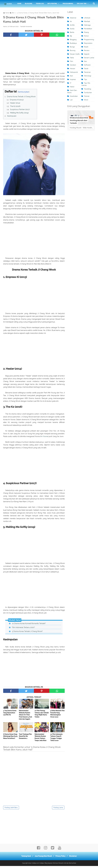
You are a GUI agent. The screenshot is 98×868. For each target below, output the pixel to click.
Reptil (86, 47)
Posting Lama (58, 810)
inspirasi (73, 79)
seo (85, 61)
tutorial (87, 96)
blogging (73, 40)
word (86, 100)
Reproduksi (88, 43)
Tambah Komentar (26, 27)
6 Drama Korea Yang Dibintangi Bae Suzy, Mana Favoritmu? (10, 738)
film (71, 61)
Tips (85, 79)
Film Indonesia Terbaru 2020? (23, 629)
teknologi (88, 76)
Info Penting (52, 4)
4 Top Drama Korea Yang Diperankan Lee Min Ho (10, 715)
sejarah (87, 54)
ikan (71, 76)
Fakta (72, 58)
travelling (87, 89)
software (87, 65)
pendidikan (88, 29)
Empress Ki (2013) (17, 101)
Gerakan (73, 65)
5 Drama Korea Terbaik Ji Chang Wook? (27, 633)
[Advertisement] (34, 56)
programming (89, 40)
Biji (71, 36)
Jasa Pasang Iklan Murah (43, 858)
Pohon (86, 36)
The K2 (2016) (15, 107)
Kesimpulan (12, 117)
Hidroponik (74, 72)
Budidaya (73, 43)
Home (19, 4)
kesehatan (74, 96)
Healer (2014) (15, 104)
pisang (86, 32)
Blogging (29, 4)
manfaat (87, 21)
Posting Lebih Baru (11, 810)
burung (73, 50)
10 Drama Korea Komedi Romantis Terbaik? (29, 625)
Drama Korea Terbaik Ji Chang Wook (21, 97)
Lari (71, 100)
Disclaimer (74, 858)
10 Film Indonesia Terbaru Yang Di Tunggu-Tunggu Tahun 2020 (56, 739)
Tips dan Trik (82, 4)
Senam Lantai (89, 58)
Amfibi (72, 25)
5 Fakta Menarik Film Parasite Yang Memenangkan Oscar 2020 (57, 716)
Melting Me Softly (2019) (19, 113)
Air (71, 21)
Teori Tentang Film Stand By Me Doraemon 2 (25, 738)
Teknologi (40, 4)
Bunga (72, 47)
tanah (86, 69)
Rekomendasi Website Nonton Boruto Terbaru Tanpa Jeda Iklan (40, 739)
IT (71, 83)
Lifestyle (87, 18)
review (87, 50)
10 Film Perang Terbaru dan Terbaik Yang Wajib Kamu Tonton (42, 716)
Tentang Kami (25, 858)
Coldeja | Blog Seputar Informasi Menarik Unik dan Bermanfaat (58, 865)
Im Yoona (44, 438)
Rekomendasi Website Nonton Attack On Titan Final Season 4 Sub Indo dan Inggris (25, 717)
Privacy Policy (61, 858)
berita (72, 32)
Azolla (72, 29)
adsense (73, 18)
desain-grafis (75, 54)
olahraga (87, 25)
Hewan (72, 69)
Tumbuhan (88, 93)
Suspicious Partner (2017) (20, 110)
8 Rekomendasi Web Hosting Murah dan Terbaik (79, 120)
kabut (72, 87)
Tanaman (87, 72)
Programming (68, 4)
